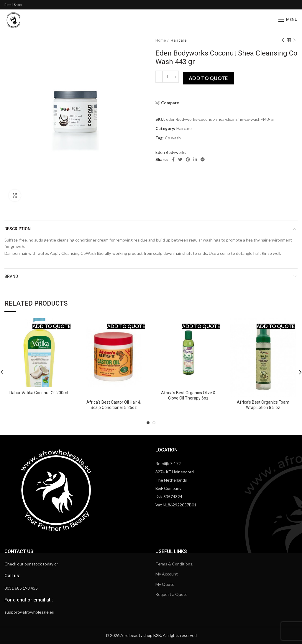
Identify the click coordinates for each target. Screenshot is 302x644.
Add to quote (208, 78)
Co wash (173, 138)
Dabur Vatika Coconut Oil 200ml (39, 393)
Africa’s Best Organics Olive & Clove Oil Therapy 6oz (188, 395)
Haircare (179, 40)
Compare (170, 103)
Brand (11, 276)
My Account (167, 574)
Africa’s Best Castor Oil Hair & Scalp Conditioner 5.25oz (114, 405)
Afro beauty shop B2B (141, 635)
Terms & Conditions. (174, 564)
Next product (295, 40)
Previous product (283, 40)
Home (161, 40)
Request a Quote (171, 594)
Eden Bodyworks (171, 152)
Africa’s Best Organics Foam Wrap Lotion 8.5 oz (263, 405)
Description (18, 229)
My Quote (165, 584)
